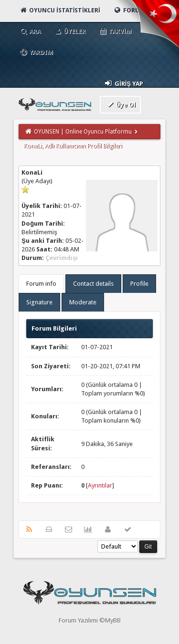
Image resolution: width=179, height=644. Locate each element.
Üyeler (69, 31)
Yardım (36, 52)
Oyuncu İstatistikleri (59, 10)
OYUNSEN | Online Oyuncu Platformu (83, 132)
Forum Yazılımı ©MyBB (90, 620)
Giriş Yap (123, 83)
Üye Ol (121, 104)
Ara (30, 31)
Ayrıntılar (100, 485)
